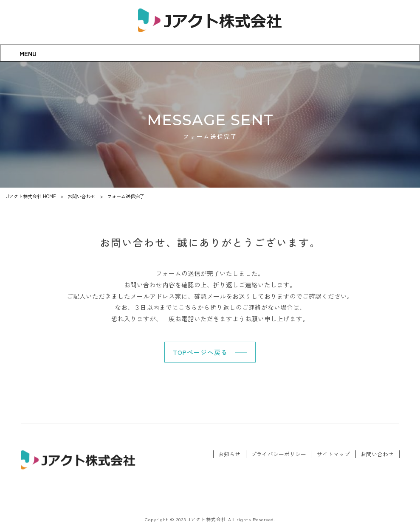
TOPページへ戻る (200, 352)
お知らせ (229, 454)
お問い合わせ (377, 454)
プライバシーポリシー (279, 454)
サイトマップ (333, 454)
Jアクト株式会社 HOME (31, 196)
